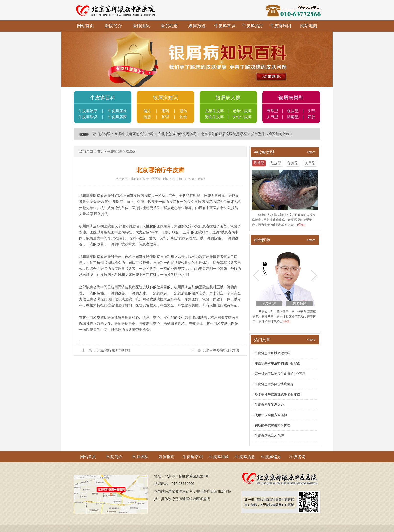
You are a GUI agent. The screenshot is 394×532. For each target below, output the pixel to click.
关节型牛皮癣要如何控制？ (272, 134)
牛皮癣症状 (117, 111)
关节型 (273, 117)
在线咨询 (297, 457)
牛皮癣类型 (115, 151)
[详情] (287, 322)
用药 (165, 111)
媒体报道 (197, 26)
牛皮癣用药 (219, 457)
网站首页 (85, 26)
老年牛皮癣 (242, 111)
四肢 (311, 117)
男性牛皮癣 (214, 117)
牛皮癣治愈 (245, 457)
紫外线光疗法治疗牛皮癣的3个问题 (280, 374)
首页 (101, 151)
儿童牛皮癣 (214, 111)
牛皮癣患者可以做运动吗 (273, 353)
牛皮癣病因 (281, 26)
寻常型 (273, 111)
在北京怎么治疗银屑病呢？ (179, 134)
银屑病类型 (291, 98)
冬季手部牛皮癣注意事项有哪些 (277, 394)
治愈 (147, 117)
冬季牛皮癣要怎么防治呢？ (136, 134)
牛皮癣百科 (103, 98)
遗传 (183, 111)
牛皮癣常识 (225, 26)
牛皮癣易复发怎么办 (269, 405)
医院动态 (169, 26)
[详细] (301, 225)
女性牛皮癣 (242, 117)
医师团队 (141, 26)
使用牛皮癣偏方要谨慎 (271, 415)
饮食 (183, 117)
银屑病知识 (165, 98)
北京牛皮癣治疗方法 (222, 350)
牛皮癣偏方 (271, 457)
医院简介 (113, 26)
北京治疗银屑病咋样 (114, 350)
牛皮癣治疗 (253, 26)
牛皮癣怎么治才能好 (269, 436)
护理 (165, 117)
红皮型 (293, 111)
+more (311, 152)
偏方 (147, 111)
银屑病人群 (228, 98)
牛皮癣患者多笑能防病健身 (274, 384)
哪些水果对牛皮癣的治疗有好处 (277, 363)
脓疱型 (293, 117)
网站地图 (309, 26)
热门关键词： (104, 134)
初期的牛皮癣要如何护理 (273, 425)
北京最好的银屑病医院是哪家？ (226, 134)
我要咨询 (269, 303)
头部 (311, 111)
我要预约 (300, 303)
